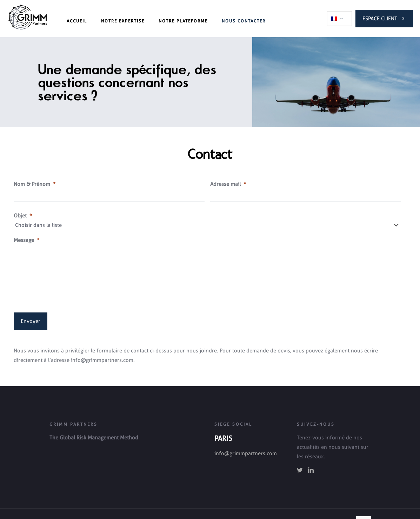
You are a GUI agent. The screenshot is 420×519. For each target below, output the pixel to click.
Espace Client (384, 19)
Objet (23, 216)
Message (26, 240)
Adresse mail (228, 184)
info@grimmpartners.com (246, 453)
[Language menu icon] (339, 19)
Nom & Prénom (35, 184)
